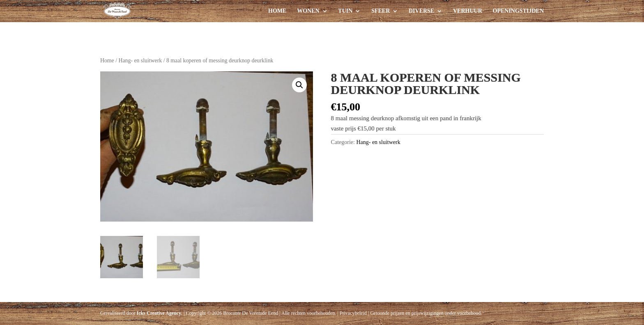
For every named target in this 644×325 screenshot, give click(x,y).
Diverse (421, 11)
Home (277, 11)
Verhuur (468, 11)
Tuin (345, 11)
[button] (299, 85)
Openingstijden (518, 11)
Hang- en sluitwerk (140, 61)
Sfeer (381, 11)
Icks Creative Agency (159, 313)
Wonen (308, 11)
